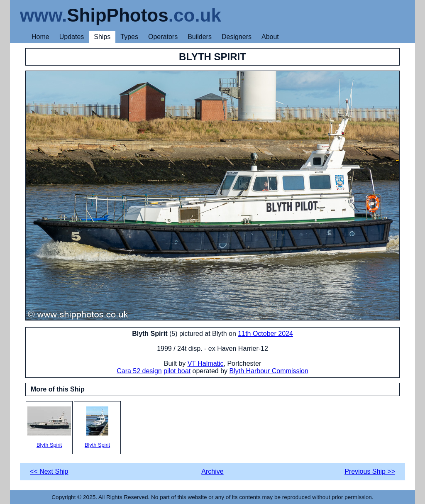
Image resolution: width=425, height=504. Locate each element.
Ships (102, 37)
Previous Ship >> (370, 471)
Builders (200, 37)
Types (129, 37)
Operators (163, 37)
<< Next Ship (49, 471)
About (270, 37)
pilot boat (177, 371)
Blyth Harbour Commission (269, 371)
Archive (212, 471)
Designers (237, 37)
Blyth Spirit (49, 427)
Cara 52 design (139, 371)
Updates (72, 37)
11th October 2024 (265, 334)
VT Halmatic (206, 363)
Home (40, 37)
